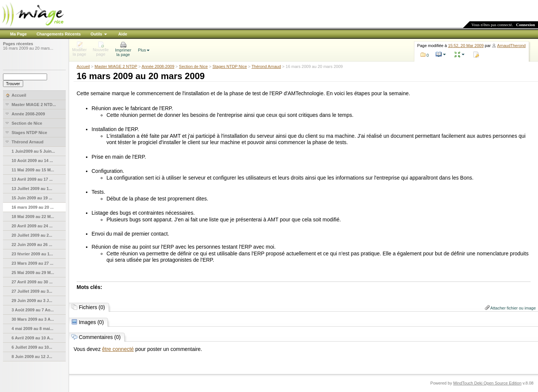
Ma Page (18, 34)
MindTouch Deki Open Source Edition (487, 383)
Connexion (525, 25)
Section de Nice (193, 66)
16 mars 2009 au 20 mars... (28, 48)
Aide (123, 34)
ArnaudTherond (511, 46)
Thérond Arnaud (266, 66)
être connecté (118, 349)
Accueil (83, 66)
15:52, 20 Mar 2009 (466, 46)
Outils (96, 34)
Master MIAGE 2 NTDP (116, 66)
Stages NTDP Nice (230, 66)
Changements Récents (59, 34)
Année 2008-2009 (158, 66)
